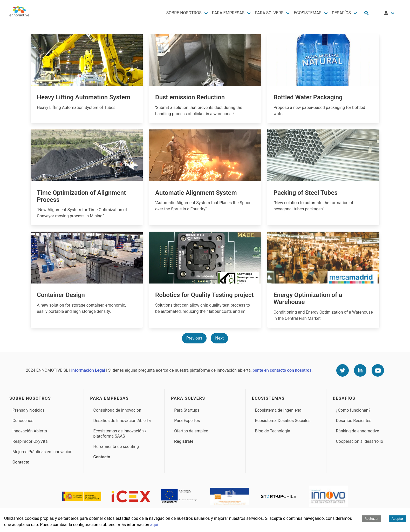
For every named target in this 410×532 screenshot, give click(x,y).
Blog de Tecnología (273, 431)
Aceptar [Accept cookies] (397, 519)
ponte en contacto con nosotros (282, 370)
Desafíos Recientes (354, 421)
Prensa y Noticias (29, 410)
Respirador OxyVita (30, 441)
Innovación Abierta (30, 431)
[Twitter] (343, 370)
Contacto (21, 462)
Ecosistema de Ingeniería (278, 410)
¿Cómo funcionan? (353, 410)
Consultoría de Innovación (117, 410)
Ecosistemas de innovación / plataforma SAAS (120, 434)
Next (219, 338)
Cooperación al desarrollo (359, 441)
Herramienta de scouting (116, 447)
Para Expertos (187, 421)
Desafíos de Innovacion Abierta (122, 421)
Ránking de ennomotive (357, 431)
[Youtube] (378, 370)
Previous (194, 338)
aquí (154, 525)
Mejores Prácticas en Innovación (42, 452)
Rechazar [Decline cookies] (372, 519)
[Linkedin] (360, 370)
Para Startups (187, 410)
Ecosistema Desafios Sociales (283, 421)
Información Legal (88, 370)
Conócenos (23, 421)
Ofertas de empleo (191, 431)
